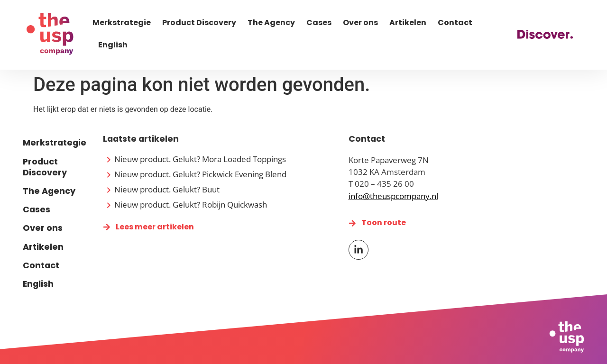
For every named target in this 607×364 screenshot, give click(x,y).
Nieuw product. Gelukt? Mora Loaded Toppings (200, 159)
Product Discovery (199, 23)
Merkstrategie (122, 23)
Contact (455, 23)
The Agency (271, 23)
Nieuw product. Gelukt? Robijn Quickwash (191, 205)
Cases (319, 23)
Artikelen (408, 23)
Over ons (360, 23)
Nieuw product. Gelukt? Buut (167, 189)
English (113, 45)
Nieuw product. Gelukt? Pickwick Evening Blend (200, 174)
